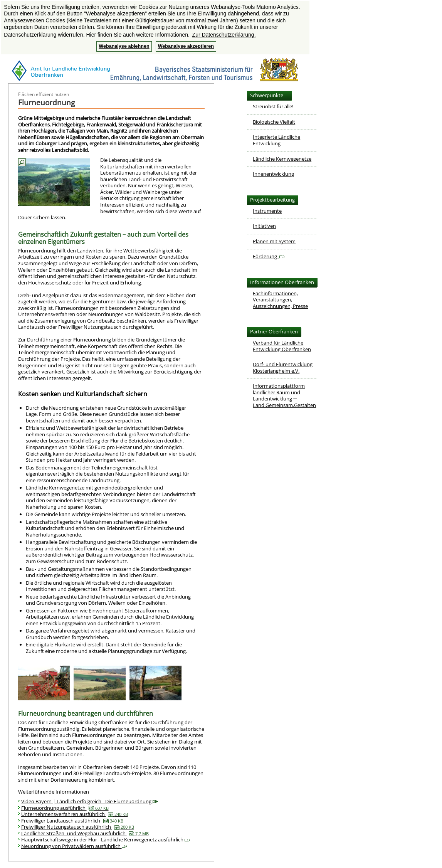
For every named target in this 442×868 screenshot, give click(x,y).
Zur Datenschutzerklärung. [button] (224, 35)
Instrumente (267, 211)
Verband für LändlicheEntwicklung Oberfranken (282, 346)
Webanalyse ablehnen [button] (124, 46)
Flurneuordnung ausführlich (65, 808)
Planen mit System (274, 241)
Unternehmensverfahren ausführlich (75, 814)
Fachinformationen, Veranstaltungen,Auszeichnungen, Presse (280, 300)
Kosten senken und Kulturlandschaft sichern (83, 394)
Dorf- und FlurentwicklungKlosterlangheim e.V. (283, 368)
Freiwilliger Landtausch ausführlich (72, 821)
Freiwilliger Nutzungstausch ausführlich (78, 827)
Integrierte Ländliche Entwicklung (276, 140)
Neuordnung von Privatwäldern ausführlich (74, 846)
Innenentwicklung (273, 174)
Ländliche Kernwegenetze (282, 159)
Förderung (269, 256)
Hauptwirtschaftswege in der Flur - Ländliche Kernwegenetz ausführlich (106, 839)
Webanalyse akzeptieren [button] (186, 46)
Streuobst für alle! (273, 106)
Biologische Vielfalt (274, 122)
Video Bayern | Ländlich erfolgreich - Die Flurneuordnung (90, 801)
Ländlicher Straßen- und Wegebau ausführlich (85, 833)
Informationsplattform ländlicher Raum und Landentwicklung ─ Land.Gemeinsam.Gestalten (284, 395)
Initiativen (264, 226)
